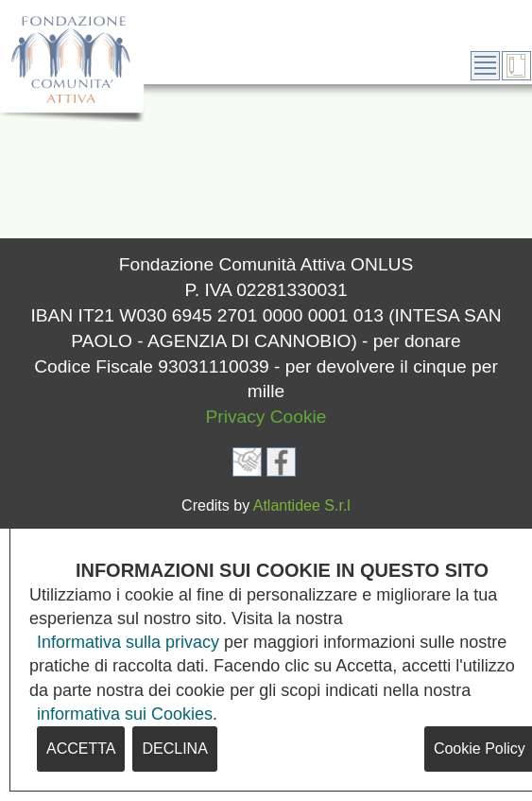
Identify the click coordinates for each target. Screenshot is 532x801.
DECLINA (174, 749)
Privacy (236, 417)
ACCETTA (81, 749)
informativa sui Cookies (125, 714)
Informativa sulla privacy (128, 642)
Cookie (299, 417)
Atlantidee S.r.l (302, 505)
